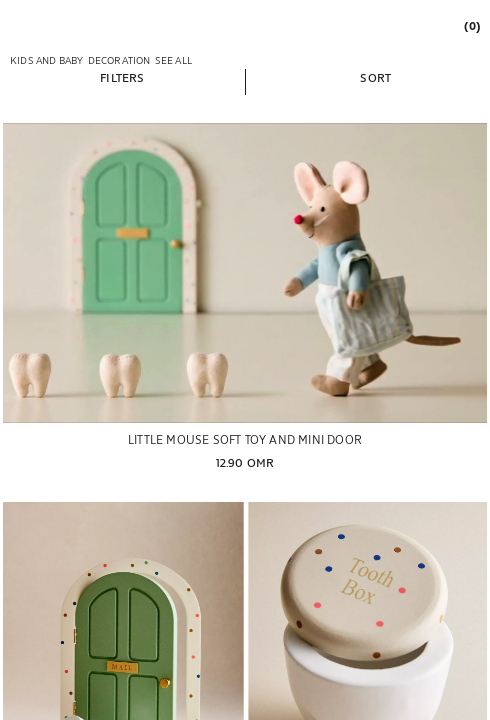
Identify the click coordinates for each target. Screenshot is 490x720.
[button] (122, 77)
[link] (471, 25)
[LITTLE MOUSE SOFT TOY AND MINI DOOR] (245, 273)
